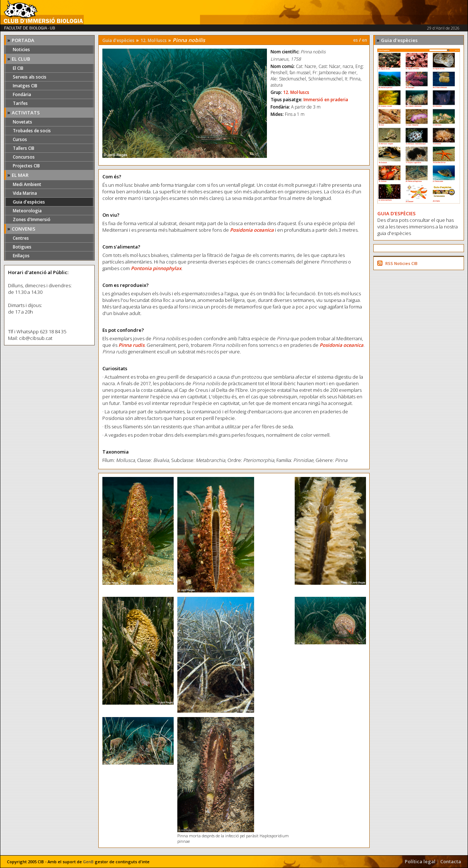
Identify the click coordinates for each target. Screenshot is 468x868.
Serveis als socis (30, 77)
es (356, 40)
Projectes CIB (26, 166)
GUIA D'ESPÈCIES (397, 213)
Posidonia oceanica (252, 230)
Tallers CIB (24, 148)
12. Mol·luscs (154, 40)
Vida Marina (25, 193)
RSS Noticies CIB (401, 263)
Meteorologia (27, 211)
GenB (88, 862)
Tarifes (20, 103)
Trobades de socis (32, 131)
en (365, 40)
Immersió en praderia (326, 100)
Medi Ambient (27, 184)
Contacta (451, 861)
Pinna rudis (131, 345)
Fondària (22, 94)
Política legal (420, 861)
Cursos (20, 139)
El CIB (18, 68)
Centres (21, 238)
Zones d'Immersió (32, 219)
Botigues (22, 247)
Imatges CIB (25, 86)
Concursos (24, 157)
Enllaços (21, 256)
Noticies (21, 50)
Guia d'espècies (29, 202)
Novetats (22, 122)
